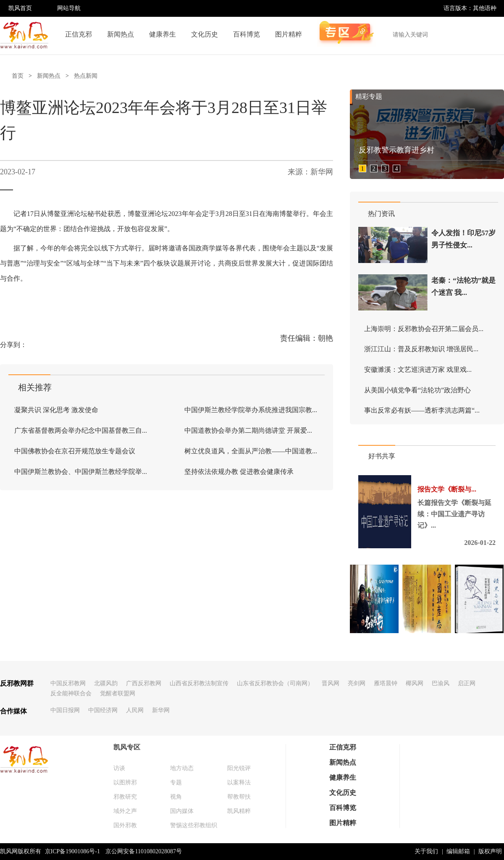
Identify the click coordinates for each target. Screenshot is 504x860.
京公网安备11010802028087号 (143, 851)
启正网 (467, 683)
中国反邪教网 (68, 683)
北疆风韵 (106, 683)
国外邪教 (125, 825)
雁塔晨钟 (386, 683)
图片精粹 (289, 34)
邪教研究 (125, 797)
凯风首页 (20, 8)
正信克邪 (79, 34)
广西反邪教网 (144, 683)
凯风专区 (127, 747)
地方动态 (182, 768)
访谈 (119, 768)
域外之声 (125, 811)
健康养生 (163, 34)
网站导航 (69, 8)
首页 (18, 76)
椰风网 (415, 683)
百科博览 (247, 34)
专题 (176, 782)
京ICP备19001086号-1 (72, 851)
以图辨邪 (125, 782)
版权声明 (490, 851)
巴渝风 (441, 683)
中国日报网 (65, 710)
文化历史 (205, 34)
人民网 (135, 710)
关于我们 (426, 851)
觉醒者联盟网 (118, 693)
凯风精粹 (239, 811)
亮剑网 (357, 683)
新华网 (161, 710)
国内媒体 (182, 811)
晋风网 (331, 683)
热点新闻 (86, 76)
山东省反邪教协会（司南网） (275, 683)
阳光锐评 (239, 768)
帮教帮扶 (239, 797)
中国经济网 (103, 710)
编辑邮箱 (458, 851)
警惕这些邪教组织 (194, 825)
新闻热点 (121, 34)
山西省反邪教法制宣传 (199, 683)
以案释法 (239, 782)
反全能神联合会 (71, 693)
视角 (176, 797)
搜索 (493, 34)
